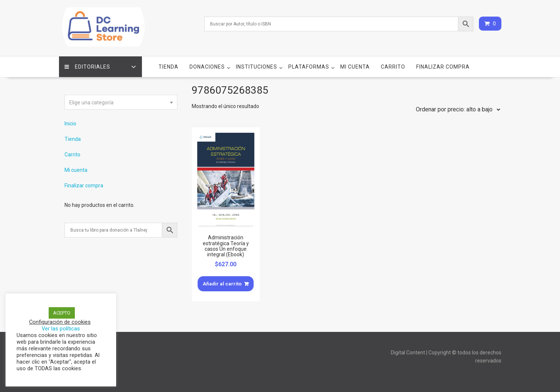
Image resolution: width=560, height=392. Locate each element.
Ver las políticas (61, 329)
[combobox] (121, 102)
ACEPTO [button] (62, 313)
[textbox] (121, 103)
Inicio (70, 124)
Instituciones (257, 67)
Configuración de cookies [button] (60, 322)
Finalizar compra (443, 67)
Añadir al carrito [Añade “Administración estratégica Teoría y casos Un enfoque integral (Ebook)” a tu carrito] (222, 284)
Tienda (168, 67)
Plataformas (309, 67)
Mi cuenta (355, 67)
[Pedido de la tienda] (456, 110)
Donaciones (207, 67)
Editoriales (87, 67)
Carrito (393, 67)
